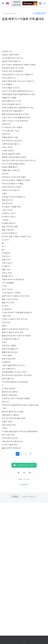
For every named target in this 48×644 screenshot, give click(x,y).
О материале (24, 484)
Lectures (27, 479)
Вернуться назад (9, 13)
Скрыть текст (39, 13)
